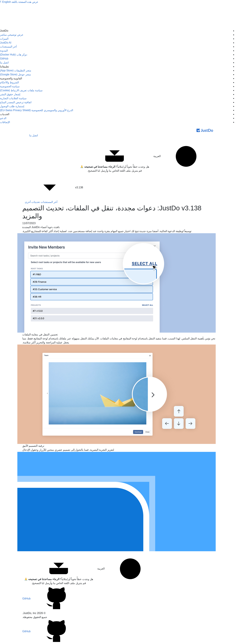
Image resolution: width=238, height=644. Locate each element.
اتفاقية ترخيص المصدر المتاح (16, 102)
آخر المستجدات (8, 47)
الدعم (3, 118)
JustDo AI (6, 43)
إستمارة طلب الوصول (12, 106)
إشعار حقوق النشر (10, 94)
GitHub (4, 59)
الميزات (4, 39)
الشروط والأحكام (9, 82)
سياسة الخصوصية (10, 86)
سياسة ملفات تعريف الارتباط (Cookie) (21, 90)
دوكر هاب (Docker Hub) (14, 55)
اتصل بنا (4, 63)
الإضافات (5, 122)
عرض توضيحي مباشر (12, 35)
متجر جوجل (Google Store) (15, 74)
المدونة (4, 51)
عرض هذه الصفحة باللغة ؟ (19, 2)
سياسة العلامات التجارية (13, 98)
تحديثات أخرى (32, 202)
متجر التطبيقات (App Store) (16, 70)
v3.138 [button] (54, 188)
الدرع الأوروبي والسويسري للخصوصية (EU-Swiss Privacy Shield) (37, 110)
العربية (182, 156)
